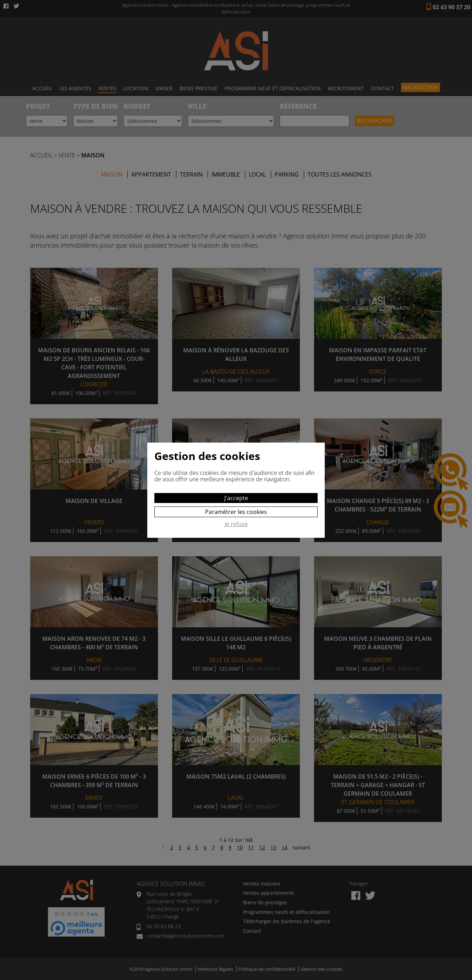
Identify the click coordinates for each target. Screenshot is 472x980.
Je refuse (236, 524)
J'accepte (236, 498)
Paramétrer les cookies (236, 512)
